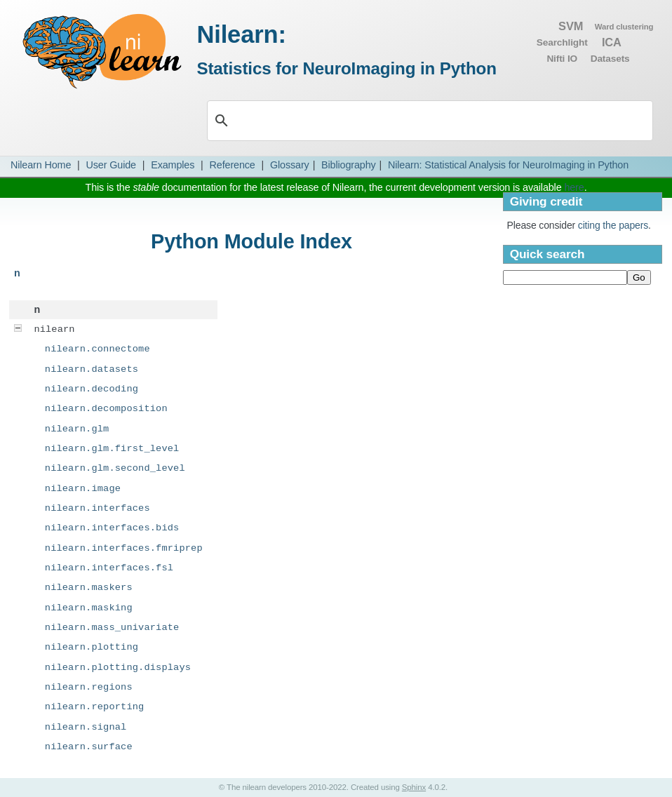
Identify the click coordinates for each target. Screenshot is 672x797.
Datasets (610, 59)
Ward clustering (624, 27)
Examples (173, 165)
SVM (571, 26)
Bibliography (348, 165)
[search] (422, 121)
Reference (233, 165)
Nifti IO (562, 59)
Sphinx (414, 787)
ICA (612, 42)
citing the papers (613, 225)
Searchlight (562, 42)
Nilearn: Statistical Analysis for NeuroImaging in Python (508, 165)
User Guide (111, 165)
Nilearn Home (41, 165)
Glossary (290, 165)
